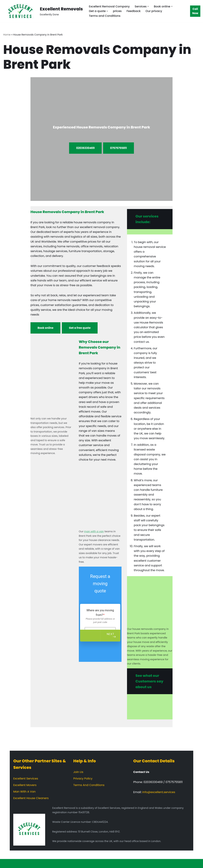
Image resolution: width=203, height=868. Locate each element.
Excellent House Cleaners (31, 798)
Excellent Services (26, 779)
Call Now (195, 11)
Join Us (78, 772)
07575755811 (119, 148)
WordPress (37, 863)
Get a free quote (80, 328)
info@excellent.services (159, 792)
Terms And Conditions (89, 785)
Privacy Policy (83, 779)
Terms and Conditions (105, 16)
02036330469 (85, 148)
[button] (148, 6)
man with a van (94, 531)
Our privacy (154, 11)
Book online (45, 328)
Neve (6, 863)
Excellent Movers (25, 785)
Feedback (134, 11)
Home (7, 35)
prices (117, 11)
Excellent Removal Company (109, 6)
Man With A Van (24, 792)
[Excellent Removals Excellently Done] (43, 11)
